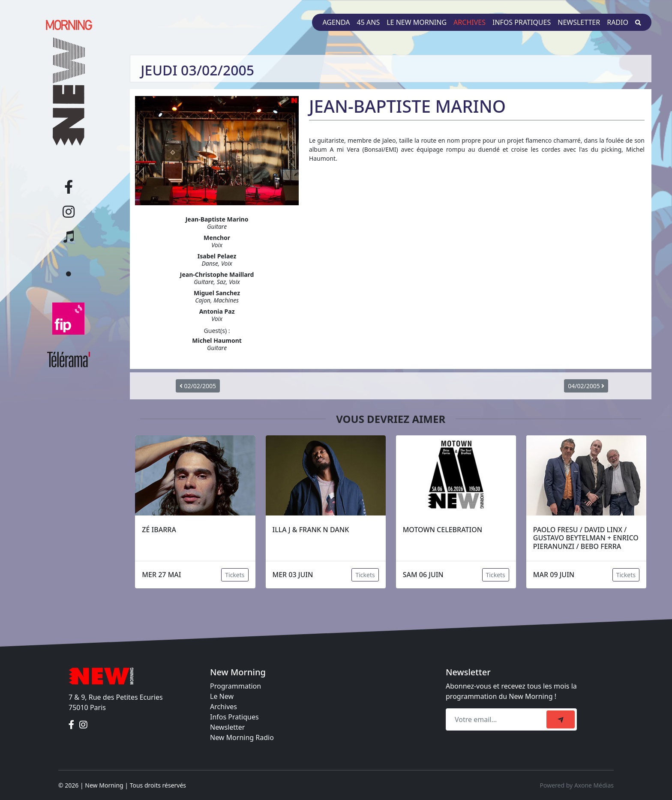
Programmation (235, 686)
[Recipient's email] (497, 719)
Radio (618, 22)
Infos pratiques (522, 22)
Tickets (235, 575)
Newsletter (579, 22)
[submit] (561, 719)
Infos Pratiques (234, 717)
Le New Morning (417, 22)
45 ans (369, 22)
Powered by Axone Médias (577, 785)
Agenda (336, 22)
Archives (469, 22)
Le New (222, 696)
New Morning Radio (242, 737)
